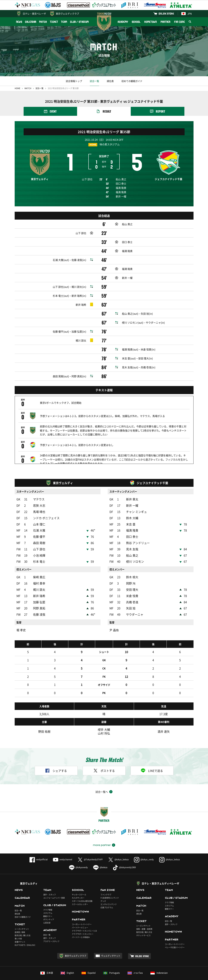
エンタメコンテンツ (109, 895)
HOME (17, 88)
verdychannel (63, 850)
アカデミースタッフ (51, 932)
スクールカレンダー (80, 895)
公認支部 (47, 913)
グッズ (103, 892)
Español (89, 963)
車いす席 (18, 929)
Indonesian (159, 963)
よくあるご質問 (22, 975)
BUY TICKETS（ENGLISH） (25, 935)
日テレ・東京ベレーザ (34, 14)
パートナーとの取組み (81, 927)
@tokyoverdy (78, 858)
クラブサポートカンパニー (83, 924)
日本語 (47, 963)
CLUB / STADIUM (79, 22)
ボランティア (49, 910)
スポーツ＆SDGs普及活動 (82, 892)
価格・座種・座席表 (144, 919)
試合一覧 (94, 81)
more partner (102, 835)
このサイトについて (44, 975)
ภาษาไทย (135, 963)
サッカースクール (79, 885)
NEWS (19, 22)
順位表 (110, 81)
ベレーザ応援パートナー (175, 938)
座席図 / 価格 (20, 922)
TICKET (54, 22)
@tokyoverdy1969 (124, 858)
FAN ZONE (179, 22)
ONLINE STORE (166, 14)
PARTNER (166, 22)
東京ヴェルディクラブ (67, 14)
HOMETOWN (151, 22)
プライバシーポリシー (70, 975)
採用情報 (90, 975)
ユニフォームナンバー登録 (54, 888)
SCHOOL (136, 22)
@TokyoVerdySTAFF (90, 850)
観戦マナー (48, 907)
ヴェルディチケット (111, 946)
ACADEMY (123, 22)
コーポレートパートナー (82, 915)
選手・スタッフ (50, 885)
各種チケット (20, 932)
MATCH (43, 22)
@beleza (100, 858)
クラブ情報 (48, 900)
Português (112, 963)
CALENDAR (31, 22)
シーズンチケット (22, 919)
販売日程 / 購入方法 (23, 926)
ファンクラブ (106, 885)
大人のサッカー (78, 888)
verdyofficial (39, 850)
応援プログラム (107, 898)
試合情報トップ (74, 81)
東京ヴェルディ (29, 874)
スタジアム (48, 903)
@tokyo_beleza (118, 850)
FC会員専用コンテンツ (110, 888)
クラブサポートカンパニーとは (84, 921)
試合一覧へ (102, 782)
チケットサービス (143, 926)
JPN (187, 14)
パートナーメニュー (80, 918)
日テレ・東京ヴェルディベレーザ (160, 874)
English (67, 963)
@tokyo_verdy (144, 850)
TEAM (64, 22)
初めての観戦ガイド (132, 81)
